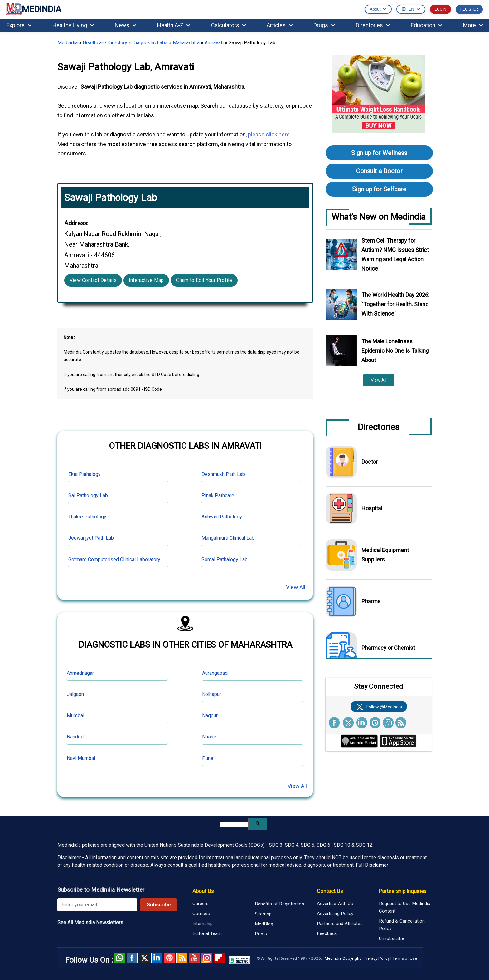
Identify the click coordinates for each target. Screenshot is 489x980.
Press (261, 934)
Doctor (370, 462)
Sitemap (263, 914)
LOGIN (441, 9)
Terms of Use (405, 958)
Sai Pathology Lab (88, 495)
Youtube (194, 958)
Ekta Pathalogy (85, 474)
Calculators (229, 25)
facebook (132, 958)
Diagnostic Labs (150, 43)
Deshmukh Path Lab (223, 474)
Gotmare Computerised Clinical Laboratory (114, 559)
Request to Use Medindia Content (405, 907)
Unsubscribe (392, 938)
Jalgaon (75, 694)
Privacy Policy (377, 958)
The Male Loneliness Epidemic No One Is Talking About (395, 351)
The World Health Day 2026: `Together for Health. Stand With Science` (395, 304)
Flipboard (219, 958)
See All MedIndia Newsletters (90, 922)
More (473, 25)
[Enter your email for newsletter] (97, 905)
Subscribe (159, 905)
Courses (201, 914)
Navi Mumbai (81, 758)
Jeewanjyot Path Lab (91, 538)
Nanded (75, 737)
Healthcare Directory (105, 43)
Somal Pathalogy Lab (225, 559)
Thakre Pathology (87, 517)
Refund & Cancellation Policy (402, 925)
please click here (269, 134)
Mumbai (75, 715)
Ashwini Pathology (222, 517)
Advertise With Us (335, 904)
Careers (201, 904)
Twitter (144, 958)
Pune (208, 758)
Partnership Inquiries (403, 891)
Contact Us (330, 891)
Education (426, 25)
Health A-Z (174, 25)
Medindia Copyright (343, 958)
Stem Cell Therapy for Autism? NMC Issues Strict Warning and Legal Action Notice (395, 255)
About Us (203, 891)
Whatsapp (119, 958)
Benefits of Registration (279, 904)
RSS (182, 958)
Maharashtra (186, 43)
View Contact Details (93, 280)
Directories (373, 25)
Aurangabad (215, 673)
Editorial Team (207, 933)
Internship (203, 924)
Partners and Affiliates (340, 924)
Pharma (371, 601)
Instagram (207, 958)
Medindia (68, 43)
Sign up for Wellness (379, 153)
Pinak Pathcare (218, 495)
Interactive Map (146, 280)
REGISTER (469, 9)
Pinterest (169, 958)
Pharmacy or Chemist (388, 648)
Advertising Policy (335, 914)
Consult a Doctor (379, 171)
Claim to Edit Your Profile (204, 280)
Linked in (157, 958)
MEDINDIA (34, 10)
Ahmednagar (80, 673)
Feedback (327, 933)
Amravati (214, 43)
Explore (19, 25)
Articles (280, 25)
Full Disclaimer (372, 865)
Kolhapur (212, 694)
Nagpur (210, 715)
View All (296, 587)
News (126, 25)
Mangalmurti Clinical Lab (228, 538)
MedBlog (264, 924)
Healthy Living (73, 25)
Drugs (324, 25)
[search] (234, 825)
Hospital (372, 508)
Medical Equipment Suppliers (385, 555)
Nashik (210, 737)
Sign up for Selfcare (379, 189)
